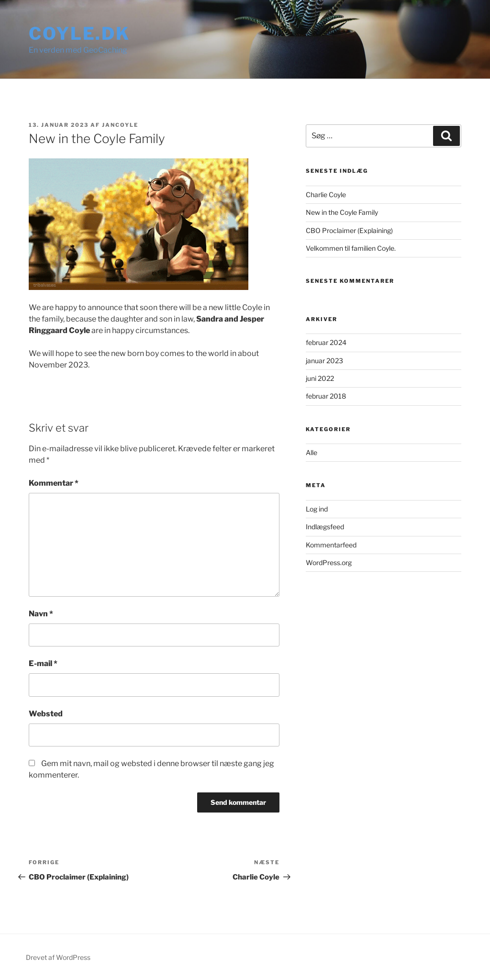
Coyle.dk (79, 33)
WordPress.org (329, 562)
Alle (312, 452)
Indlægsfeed (325, 527)
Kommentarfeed (331, 545)
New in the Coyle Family (342, 212)
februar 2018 (326, 396)
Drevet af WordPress (58, 957)
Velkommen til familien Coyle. (351, 248)
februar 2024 (326, 342)
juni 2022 (320, 378)
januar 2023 (324, 361)
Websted (46, 714)
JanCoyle (120, 125)
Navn (41, 614)
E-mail (43, 663)
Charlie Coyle (326, 195)
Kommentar (54, 483)
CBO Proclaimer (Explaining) (349, 230)
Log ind (317, 509)
